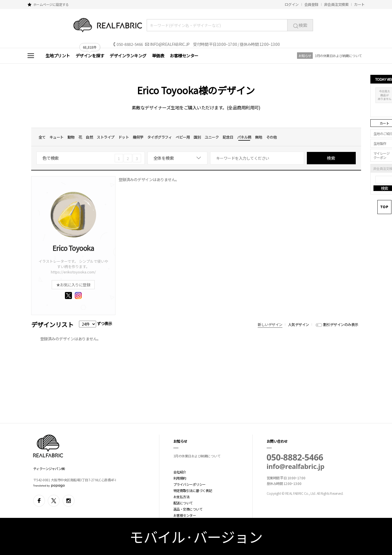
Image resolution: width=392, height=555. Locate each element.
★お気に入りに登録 (73, 285)
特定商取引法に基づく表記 (193, 490)
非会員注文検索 (336, 4)
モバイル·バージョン (196, 536)
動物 (71, 137)
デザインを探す (90, 56)
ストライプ (106, 137)
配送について (183, 503)
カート (359, 4)
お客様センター (184, 56)
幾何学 (138, 137)
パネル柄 (244, 137)
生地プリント (58, 56)
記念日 (228, 137)
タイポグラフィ (160, 137)
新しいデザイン (270, 324)
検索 (300, 25)
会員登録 (311, 4)
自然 (89, 137)
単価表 (158, 56)
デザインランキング (128, 56)
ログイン (292, 4)
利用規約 (180, 478)
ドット (124, 137)
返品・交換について (188, 509)
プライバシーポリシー (190, 484)
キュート (56, 137)
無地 (259, 137)
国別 (197, 137)
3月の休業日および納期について (338, 56)
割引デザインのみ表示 (341, 324)
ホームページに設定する (51, 4)
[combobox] (177, 158)
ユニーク (212, 137)
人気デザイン (299, 324)
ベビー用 (183, 137)
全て (42, 137)
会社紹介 (180, 472)
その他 (271, 137)
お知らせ (305, 56)
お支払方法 (182, 497)
